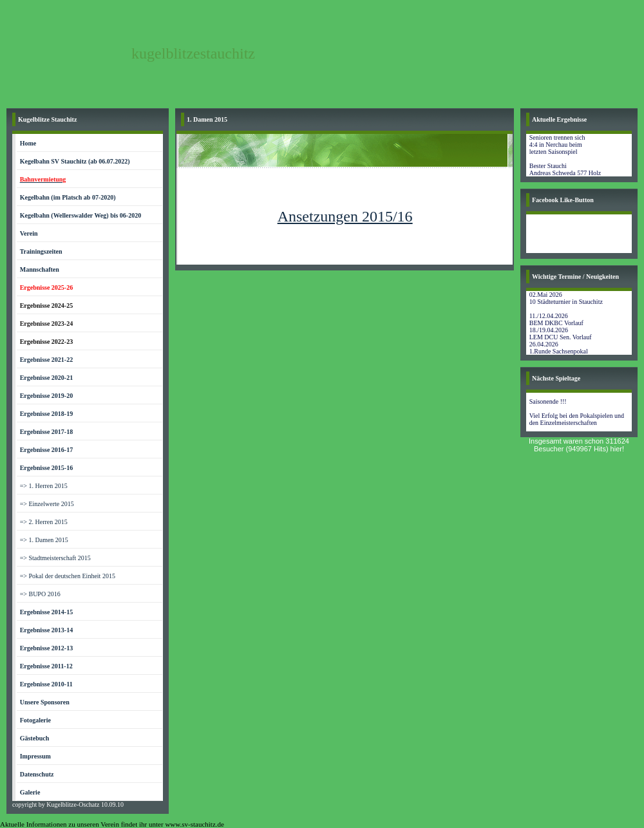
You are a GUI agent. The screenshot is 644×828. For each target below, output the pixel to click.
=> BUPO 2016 (40, 594)
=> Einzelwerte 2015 (47, 504)
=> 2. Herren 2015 (44, 522)
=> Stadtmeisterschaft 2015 (55, 558)
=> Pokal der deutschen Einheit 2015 (68, 576)
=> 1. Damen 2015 (44, 540)
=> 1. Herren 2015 (44, 486)
